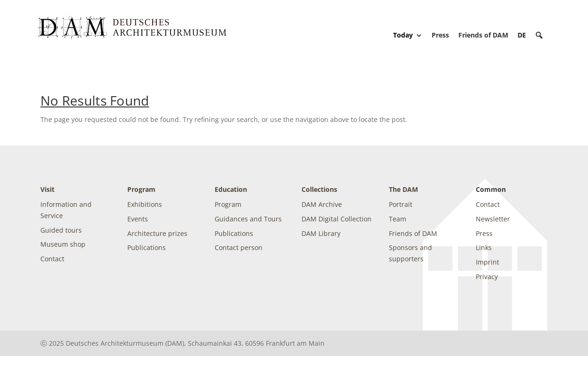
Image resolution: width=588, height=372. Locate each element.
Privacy (487, 277)
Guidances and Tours (248, 219)
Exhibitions (145, 204)
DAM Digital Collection (337, 219)
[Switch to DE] (522, 35)
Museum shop (63, 244)
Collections (319, 189)
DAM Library (321, 233)
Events (138, 219)
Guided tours (61, 230)
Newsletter (493, 219)
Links (484, 247)
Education (231, 189)
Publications (147, 247)
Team (398, 219)
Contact (52, 259)
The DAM (403, 189)
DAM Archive (322, 204)
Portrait (401, 204)
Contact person (239, 247)
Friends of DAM (483, 35)
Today (408, 35)
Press (440, 35)
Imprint (487, 262)
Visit (47, 189)
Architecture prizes (157, 233)
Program (141, 189)
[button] (539, 35)
